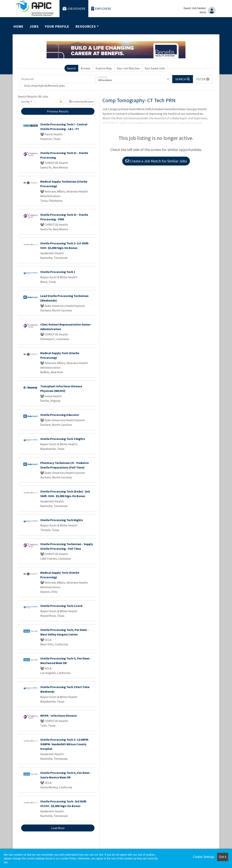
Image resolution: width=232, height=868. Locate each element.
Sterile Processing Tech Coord (61, 606)
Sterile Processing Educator (60, 415)
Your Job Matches (128, 68)
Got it (223, 857)
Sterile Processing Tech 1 (58, 272)
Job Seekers (74, 9)
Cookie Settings (204, 857)
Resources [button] (86, 26)
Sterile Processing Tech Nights (62, 520)
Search (71, 68)
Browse (86, 68)
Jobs (34, 26)
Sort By (25, 102)
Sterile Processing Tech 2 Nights (63, 439)
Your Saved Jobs (155, 68)
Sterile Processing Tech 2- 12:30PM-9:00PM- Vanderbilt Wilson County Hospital (65, 744)
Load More (58, 828)
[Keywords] (58, 79)
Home (19, 26)
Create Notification (81, 102)
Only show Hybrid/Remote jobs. (45, 86)
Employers (101, 9)
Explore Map (104, 68)
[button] (203, 79)
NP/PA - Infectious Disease (58, 716)
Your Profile (57, 26)
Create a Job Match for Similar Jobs (156, 161)
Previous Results (58, 111)
